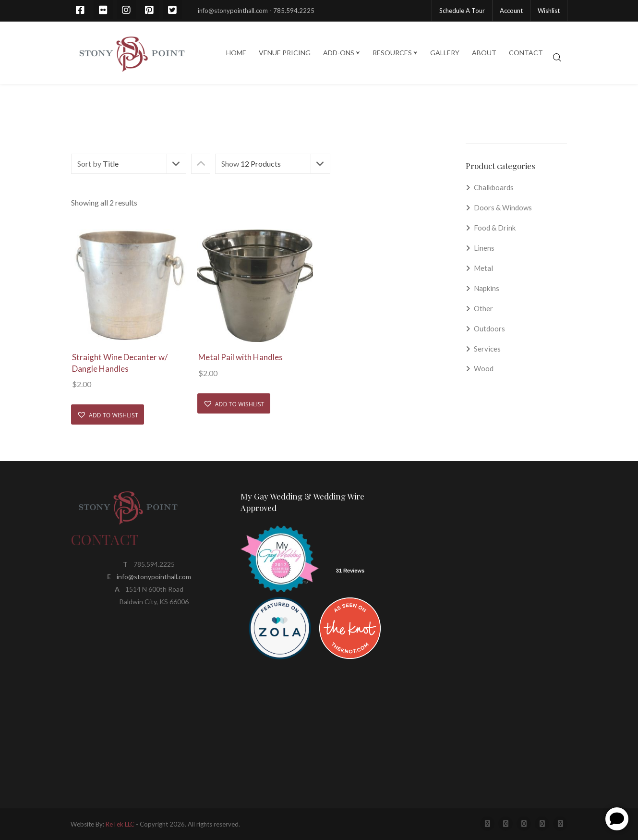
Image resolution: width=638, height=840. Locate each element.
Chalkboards (494, 187)
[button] (108, 414)
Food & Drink (495, 228)
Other (483, 308)
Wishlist (549, 11)
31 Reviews (350, 571)
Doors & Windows (503, 207)
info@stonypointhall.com (154, 577)
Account (511, 11)
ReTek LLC (120, 824)
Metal (483, 268)
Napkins (487, 288)
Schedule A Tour (462, 11)
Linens (484, 248)
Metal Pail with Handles (241, 357)
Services (487, 349)
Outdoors (489, 329)
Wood (484, 368)
